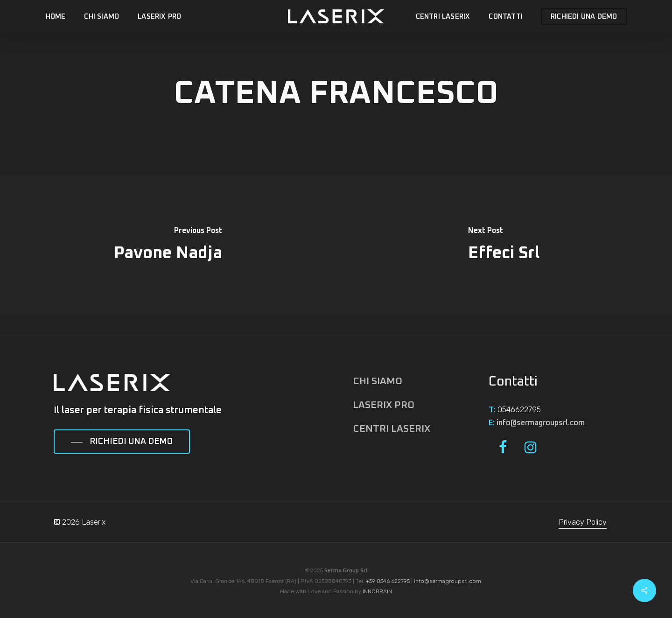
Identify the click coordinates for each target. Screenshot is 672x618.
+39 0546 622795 (388, 581)
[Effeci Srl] (504, 245)
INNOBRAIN (377, 591)
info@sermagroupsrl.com (541, 423)
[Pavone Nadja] (168, 245)
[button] (122, 442)
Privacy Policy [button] (583, 522)
